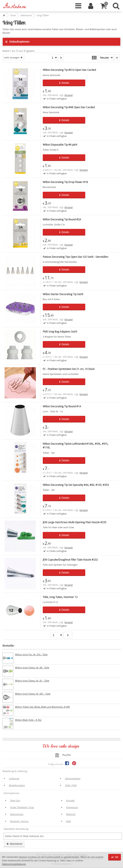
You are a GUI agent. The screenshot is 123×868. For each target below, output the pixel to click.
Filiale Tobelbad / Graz (22, 807)
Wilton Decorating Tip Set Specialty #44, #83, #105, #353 (76, 485)
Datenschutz (17, 814)
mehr (13, 57)
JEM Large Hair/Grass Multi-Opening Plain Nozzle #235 (75, 522)
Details (64, 83)
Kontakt (70, 800)
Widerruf (71, 814)
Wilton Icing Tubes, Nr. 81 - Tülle (32, 681)
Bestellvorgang (17, 785)
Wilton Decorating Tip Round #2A (62, 219)
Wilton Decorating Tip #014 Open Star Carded (69, 70)
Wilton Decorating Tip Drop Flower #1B (65, 182)
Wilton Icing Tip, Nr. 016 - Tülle (31, 654)
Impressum (72, 807)
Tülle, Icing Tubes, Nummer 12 (60, 597)
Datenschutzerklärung (14, 864)
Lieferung (14, 778)
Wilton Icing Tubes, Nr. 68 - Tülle (32, 667)
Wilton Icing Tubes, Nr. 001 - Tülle (33, 694)
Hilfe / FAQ (71, 785)
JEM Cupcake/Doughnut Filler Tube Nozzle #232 (70, 560)
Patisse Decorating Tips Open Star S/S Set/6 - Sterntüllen (75, 257)
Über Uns (15, 800)
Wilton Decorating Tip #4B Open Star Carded (69, 107)
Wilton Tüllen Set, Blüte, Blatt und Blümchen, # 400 (42, 707)
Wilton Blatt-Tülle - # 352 (28, 720)
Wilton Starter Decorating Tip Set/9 (63, 294)
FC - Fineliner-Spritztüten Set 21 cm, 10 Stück (69, 369)
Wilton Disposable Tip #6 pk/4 (60, 145)
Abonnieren (14, 844)
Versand (68, 95)
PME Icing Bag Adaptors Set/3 (60, 332)
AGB (68, 821)
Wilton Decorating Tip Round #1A (62, 406)
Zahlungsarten (73, 778)
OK (115, 857)
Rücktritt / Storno (19, 821)
